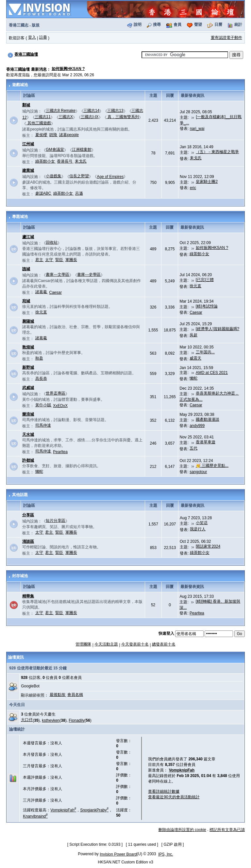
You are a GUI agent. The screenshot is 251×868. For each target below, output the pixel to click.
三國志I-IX (90, 117)
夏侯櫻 (41, 135)
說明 (138, 25)
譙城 (26, 269)
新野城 (28, 367)
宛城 (26, 301)
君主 (39, 260)
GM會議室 (55, 150)
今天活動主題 (106, 644)
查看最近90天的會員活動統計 (174, 797)
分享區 (28, 515)
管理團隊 (83, 644)
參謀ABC (43, 193)
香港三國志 (19, 25)
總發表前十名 (164, 644)
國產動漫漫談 (208, 419)
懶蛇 (193, 378)
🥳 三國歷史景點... (212, 466)
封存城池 (20, 576)
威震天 (195, 358)
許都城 (28, 460)
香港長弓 (65, 161)
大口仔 (27, 720)
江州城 (28, 144)
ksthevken (51, 720)
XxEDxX (60, 406)
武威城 (28, 388)
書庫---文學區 (58, 275)
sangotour (198, 472)
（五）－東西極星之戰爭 (217, 152)
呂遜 (79, 193)
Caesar (55, 292)
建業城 (28, 170)
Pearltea (60, 452)
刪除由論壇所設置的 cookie (182, 830)
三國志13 (115, 111)
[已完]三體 (205, 280)
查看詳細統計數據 (164, 791)
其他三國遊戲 (38, 123)
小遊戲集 (54, 176)
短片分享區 (56, 521)
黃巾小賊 (43, 405)
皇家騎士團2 (207, 182)
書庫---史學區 (89, 275)
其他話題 (20, 495)
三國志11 (43, 117)
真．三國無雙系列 (123, 117)
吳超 (193, 335)
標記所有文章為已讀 (227, 830)
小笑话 (202, 523)
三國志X (66, 117)
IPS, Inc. (166, 854)
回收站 (52, 242)
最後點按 (58, 695)
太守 (49, 260)
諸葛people (69, 135)
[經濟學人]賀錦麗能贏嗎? (218, 329)
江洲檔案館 (82, 150)
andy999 (197, 426)
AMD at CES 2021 (212, 373)
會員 (177, 25)
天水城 (28, 434)
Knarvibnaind (35, 816)
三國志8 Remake (61, 111)
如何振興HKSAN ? (68, 69)
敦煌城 (28, 347)
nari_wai (197, 129)
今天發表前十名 (135, 644)
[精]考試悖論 (207, 306)
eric (193, 188)
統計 (238, 25)
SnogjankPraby (94, 810)
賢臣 (59, 260)
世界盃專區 (56, 393)
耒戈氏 (81, 161)
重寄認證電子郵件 (226, 38)
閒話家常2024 (208, 546)
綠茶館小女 (45, 161)
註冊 (43, 37)
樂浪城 (28, 414)
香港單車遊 (206, 442)
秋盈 (39, 358)
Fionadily (76, 720)
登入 (32, 37)
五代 (193, 448)
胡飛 (53, 135)
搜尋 (157, 25)
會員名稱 (75, 695)
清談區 (28, 541)
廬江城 (28, 237)
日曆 (218, 25)
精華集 (28, 596)
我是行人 (198, 529)
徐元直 (195, 286)
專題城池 (20, 217)
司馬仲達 (43, 425)
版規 (36, 25)
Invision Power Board (118, 854)
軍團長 (71, 260)
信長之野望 (79, 176)
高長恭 (41, 379)
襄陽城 (28, 321)
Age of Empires (110, 177)
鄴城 (26, 105)
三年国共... (205, 352)
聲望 (198, 25)
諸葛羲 (41, 292)
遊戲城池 (20, 85)
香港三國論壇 (26, 54)
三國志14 (91, 111)
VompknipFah (63, 810)
